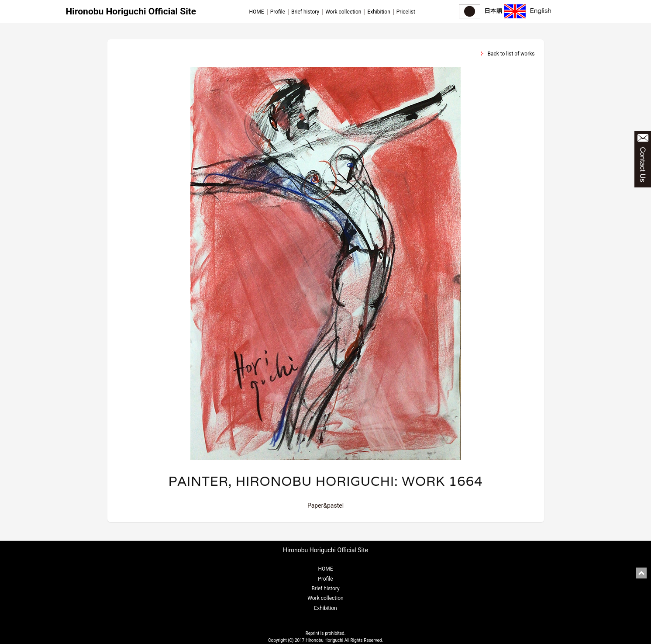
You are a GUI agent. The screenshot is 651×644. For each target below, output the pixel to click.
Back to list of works (511, 54)
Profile (278, 12)
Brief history (305, 12)
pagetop (641, 573)
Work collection (343, 12)
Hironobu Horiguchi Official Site (131, 11)
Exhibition (379, 12)
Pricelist (406, 12)
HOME (257, 12)
